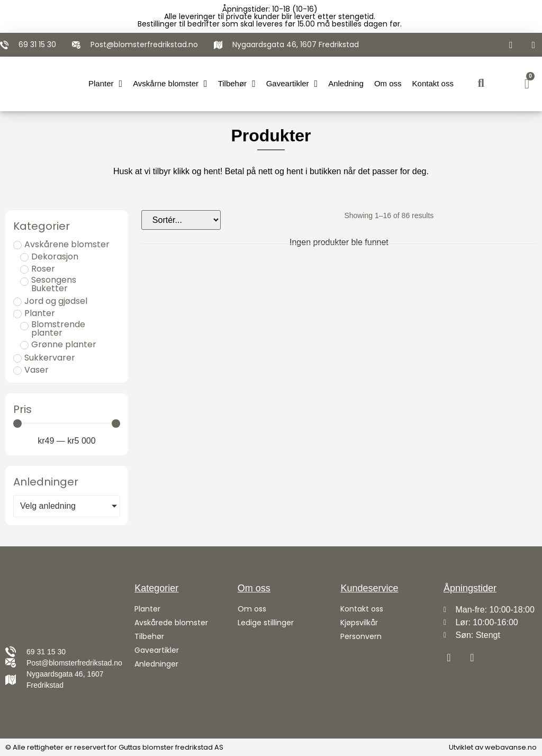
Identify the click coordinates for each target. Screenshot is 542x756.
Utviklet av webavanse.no (493, 747)
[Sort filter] (181, 220)
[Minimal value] (67, 424)
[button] (481, 84)
